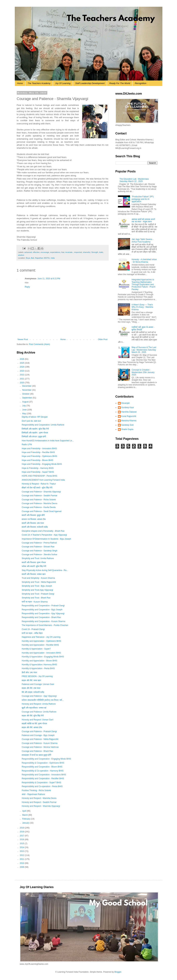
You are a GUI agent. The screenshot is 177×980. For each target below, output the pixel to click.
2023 (22, 371)
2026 (22, 359)
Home (20, 83)
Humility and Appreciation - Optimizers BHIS (41, 641)
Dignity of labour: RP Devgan (35, 417)
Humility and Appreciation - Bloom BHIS (39, 661)
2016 (22, 840)
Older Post (103, 339)
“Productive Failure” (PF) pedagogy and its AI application (143, 199)
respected (78, 252)
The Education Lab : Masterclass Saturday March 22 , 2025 (134, 180)
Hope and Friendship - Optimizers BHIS (39, 456)
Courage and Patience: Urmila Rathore (39, 712)
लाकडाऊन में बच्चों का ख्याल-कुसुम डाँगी (36, 755)
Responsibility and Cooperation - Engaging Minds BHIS (46, 759)
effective (36, 252)
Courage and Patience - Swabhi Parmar (39, 496)
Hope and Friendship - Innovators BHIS (39, 448)
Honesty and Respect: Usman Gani (37, 720)
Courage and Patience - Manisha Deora (39, 503)
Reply (27, 287)
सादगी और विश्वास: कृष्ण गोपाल (34, 562)
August (26, 402)
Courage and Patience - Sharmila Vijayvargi (41, 492)
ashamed (28, 252)
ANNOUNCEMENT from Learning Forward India (43, 480)
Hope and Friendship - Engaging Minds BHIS (42, 464)
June (25, 410)
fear (63, 252)
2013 (22, 851)
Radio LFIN (27, 444)
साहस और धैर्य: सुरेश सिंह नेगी (33, 716)
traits (101, 252)
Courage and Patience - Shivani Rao (38, 547)
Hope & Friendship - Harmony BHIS (38, 468)
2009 (22, 867)
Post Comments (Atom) (40, 344)
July (24, 406)
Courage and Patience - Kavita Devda (39, 507)
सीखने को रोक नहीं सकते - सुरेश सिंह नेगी (37, 488)
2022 (22, 375)
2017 (22, 836)
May (24, 414)
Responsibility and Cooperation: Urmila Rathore (43, 425)
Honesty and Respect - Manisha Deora (39, 798)
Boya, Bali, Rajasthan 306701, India (40, 258)
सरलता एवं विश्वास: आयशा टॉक (34, 519)
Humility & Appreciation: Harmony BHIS (39, 665)
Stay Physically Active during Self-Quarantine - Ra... (45, 570)
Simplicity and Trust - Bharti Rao (36, 598)
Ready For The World (120, 83)
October (26, 394)
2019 (22, 828)
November (27, 390)
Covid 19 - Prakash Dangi (33, 629)
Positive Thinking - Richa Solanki (36, 790)
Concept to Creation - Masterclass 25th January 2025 (143, 372)
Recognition (141, 83)
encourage (45, 252)
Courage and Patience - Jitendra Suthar (39, 555)
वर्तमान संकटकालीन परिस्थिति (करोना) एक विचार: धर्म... (43, 700)
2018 (22, 832)
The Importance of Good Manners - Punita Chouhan (45, 625)
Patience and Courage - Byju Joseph (38, 735)
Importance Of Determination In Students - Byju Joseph (46, 539)
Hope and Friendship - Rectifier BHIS (38, 452)
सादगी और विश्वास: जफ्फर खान (34, 574)
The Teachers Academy (39, 83)
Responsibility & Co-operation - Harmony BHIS (43, 771)
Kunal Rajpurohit (129, 416)
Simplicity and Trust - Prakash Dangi (38, 594)
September (27, 398)
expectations (55, 252)
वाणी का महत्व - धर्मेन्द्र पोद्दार (32, 633)
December (27, 386)
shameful (87, 252)
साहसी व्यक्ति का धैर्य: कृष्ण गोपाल (34, 724)
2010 (22, 863)
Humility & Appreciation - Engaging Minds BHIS (43, 657)
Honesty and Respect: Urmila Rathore (39, 704)
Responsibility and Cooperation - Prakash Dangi (43, 606)
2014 (22, 847)
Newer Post (23, 339)
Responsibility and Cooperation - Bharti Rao (41, 617)
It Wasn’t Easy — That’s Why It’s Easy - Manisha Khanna (142, 307)
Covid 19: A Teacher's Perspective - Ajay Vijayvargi (44, 535)
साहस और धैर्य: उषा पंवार (31, 688)
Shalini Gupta (127, 429)
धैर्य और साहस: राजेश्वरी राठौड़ (33, 692)
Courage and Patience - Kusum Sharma (40, 743)
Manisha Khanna (129, 421)
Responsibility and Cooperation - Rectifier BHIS (43, 779)
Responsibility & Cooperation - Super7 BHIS (41, 783)
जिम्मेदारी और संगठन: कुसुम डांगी (34, 437)
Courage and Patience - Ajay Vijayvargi (39, 696)
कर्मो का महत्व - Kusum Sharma (35, 602)
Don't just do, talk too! (31, 421)
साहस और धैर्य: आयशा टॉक (32, 727)
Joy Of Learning (63, 83)
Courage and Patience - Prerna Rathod (39, 543)
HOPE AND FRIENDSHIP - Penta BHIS (39, 476)
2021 (22, 379)
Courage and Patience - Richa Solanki (39, 500)
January (26, 823)
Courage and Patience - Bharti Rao (37, 751)
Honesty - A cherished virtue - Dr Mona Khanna (144, 261)
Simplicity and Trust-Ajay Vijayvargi (37, 590)
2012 (22, 855)
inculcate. (69, 252)
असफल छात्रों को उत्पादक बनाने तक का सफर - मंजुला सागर (143, 220)
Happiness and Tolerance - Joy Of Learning (41, 637)
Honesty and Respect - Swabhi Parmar (39, 802)
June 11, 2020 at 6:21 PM (49, 279)
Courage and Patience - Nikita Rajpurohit (40, 739)
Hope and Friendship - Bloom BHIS (37, 460)
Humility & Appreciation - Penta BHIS (38, 668)
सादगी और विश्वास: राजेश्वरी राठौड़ (35, 527)
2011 (22, 859)
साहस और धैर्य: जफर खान (31, 680)
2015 (22, 844)
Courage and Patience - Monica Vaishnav (40, 747)
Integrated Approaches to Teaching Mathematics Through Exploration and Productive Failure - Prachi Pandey (143, 284)
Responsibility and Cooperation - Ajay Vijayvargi (43, 614)
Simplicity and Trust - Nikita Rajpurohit (39, 582)
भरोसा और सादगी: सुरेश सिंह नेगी (34, 566)
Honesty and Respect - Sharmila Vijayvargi (41, 806)
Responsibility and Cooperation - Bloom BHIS (42, 767)
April (24, 811)
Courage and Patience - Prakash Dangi (39, 731)
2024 (22, 367)
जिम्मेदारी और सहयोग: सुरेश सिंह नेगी (35, 429)
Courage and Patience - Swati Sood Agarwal (42, 511)
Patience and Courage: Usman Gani (38, 684)
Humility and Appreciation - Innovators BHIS (41, 653)
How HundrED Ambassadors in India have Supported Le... (48, 441)
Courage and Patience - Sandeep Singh (39, 551)
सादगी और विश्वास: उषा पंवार (33, 523)
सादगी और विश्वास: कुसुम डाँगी (33, 515)
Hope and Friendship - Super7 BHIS (38, 472)
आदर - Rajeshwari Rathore (33, 794)
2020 (22, 383)
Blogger (118, 972)
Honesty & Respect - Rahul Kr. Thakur (39, 484)
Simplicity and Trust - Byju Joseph (37, 586)
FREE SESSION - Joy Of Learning (37, 676)
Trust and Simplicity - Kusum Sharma (38, 578)
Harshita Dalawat (129, 412)
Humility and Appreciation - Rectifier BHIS (40, 645)
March (25, 815)
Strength (95, 252)
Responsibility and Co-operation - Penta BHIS (42, 786)
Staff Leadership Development (90, 83)
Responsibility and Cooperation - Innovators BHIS (44, 775)
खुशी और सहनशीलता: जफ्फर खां (34, 708)
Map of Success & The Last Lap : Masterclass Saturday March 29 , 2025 (144, 350)
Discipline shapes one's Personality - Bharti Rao (43, 531)
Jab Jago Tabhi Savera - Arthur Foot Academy (142, 240)
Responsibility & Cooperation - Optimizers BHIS (43, 763)
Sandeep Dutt (127, 425)
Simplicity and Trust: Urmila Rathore (38, 558)
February (26, 819)
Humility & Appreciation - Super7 (36, 649)
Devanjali (125, 403)
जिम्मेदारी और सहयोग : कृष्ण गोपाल (35, 433)
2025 (22, 363)
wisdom (21, 255)
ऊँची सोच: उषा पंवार (29, 672)
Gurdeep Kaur (128, 407)
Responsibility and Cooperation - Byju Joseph (42, 610)
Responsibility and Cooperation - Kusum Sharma (43, 621)
